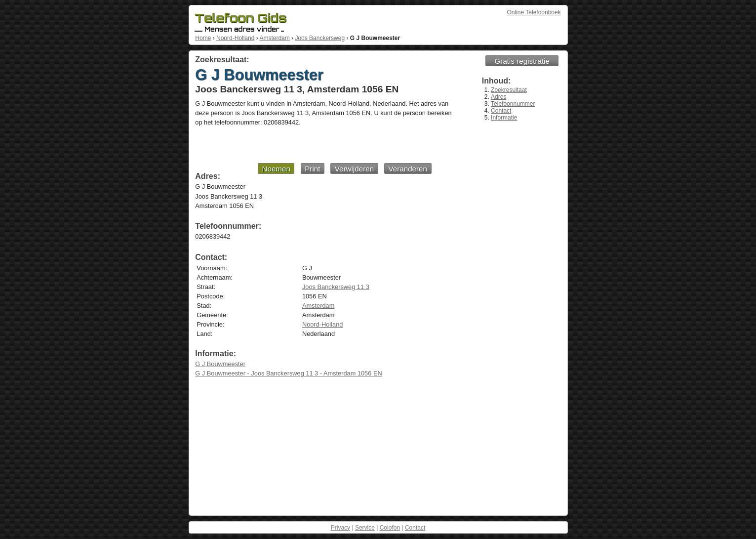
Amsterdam (274, 38)
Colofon (390, 528)
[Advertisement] (313, 144)
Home (203, 38)
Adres (498, 97)
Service (365, 528)
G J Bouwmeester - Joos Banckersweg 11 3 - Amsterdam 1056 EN (288, 373)
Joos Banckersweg (320, 38)
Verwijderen (354, 169)
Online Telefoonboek (534, 12)
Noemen (276, 169)
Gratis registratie (522, 61)
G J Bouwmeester (220, 364)
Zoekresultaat (509, 90)
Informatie (504, 118)
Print (312, 169)
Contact (501, 111)
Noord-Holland (235, 38)
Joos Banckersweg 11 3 (336, 287)
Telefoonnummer (513, 104)
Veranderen (408, 169)
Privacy (340, 528)
